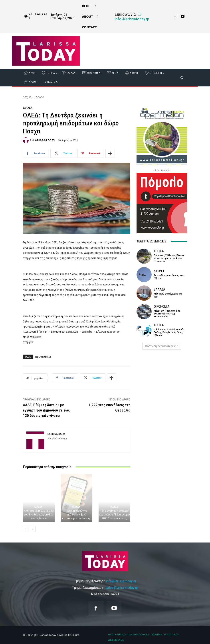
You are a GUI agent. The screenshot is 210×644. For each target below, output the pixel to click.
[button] (182, 78)
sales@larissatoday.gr (122, 587)
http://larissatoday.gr (57, 438)
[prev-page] (26, 529)
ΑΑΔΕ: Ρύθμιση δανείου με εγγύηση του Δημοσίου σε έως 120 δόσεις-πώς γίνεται (46, 410)
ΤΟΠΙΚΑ (159, 251)
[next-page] (33, 529)
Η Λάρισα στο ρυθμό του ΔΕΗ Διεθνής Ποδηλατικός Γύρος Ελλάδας (169, 332)
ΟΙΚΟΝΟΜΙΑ (162, 307)
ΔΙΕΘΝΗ (159, 271)
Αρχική (27, 97)
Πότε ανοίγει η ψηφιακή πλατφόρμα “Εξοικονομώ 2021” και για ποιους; (114, 515)
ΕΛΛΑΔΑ (39, 97)
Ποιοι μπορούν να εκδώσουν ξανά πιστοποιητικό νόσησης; (77, 515)
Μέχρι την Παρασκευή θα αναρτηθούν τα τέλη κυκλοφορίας (167, 314)
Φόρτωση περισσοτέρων (162, 346)
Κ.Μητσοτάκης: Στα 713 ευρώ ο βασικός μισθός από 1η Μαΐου (39, 515)
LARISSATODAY (44, 140)
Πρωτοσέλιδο (43, 357)
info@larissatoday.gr (132, 17)
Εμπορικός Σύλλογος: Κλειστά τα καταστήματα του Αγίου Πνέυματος (169, 258)
